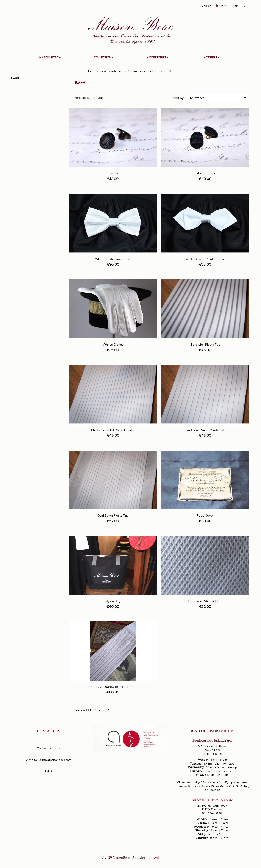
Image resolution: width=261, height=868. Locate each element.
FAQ (49, 771)
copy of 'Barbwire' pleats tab (113, 687)
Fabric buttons (205, 173)
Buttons (113, 173)
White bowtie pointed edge (205, 259)
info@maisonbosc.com (56, 760)
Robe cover (205, 515)
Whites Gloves (113, 345)
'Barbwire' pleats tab (205, 345)
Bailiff (15, 78)
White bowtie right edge (113, 259)
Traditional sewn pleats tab (205, 430)
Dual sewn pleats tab (113, 515)
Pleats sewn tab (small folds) (113, 430)
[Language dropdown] (206, 6)
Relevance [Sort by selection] (219, 98)
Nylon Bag (113, 601)
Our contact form (48, 748)
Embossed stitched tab (205, 601)
